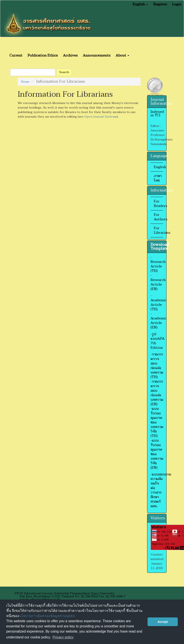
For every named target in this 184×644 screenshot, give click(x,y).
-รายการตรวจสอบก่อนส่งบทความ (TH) (157, 366)
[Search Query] (33, 72)
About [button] (122, 55)
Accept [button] (163, 622)
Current (16, 55)
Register (160, 4)
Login (177, 4)
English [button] (140, 4)
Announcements (97, 55)
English (160, 167)
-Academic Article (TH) (159, 302)
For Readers (160, 204)
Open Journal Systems (101, 117)
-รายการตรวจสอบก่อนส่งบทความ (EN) (157, 393)
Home (25, 82)
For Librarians (162, 230)
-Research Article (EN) (158, 282)
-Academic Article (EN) (159, 321)
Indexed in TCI (157, 114)
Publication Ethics (43, 55)
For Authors (161, 217)
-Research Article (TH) (158, 264)
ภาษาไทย (158, 178)
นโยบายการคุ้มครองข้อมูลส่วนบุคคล (47, 616)
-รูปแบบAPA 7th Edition (158, 341)
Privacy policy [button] (63, 637)
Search (64, 72)
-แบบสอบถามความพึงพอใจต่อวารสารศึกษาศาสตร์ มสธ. (161, 490)
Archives (70, 55)
